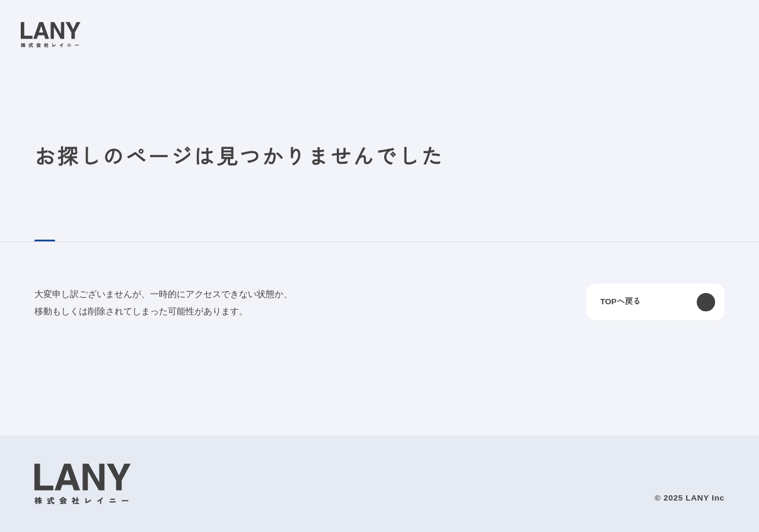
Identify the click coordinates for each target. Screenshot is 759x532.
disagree (602, 513)
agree (675, 513)
